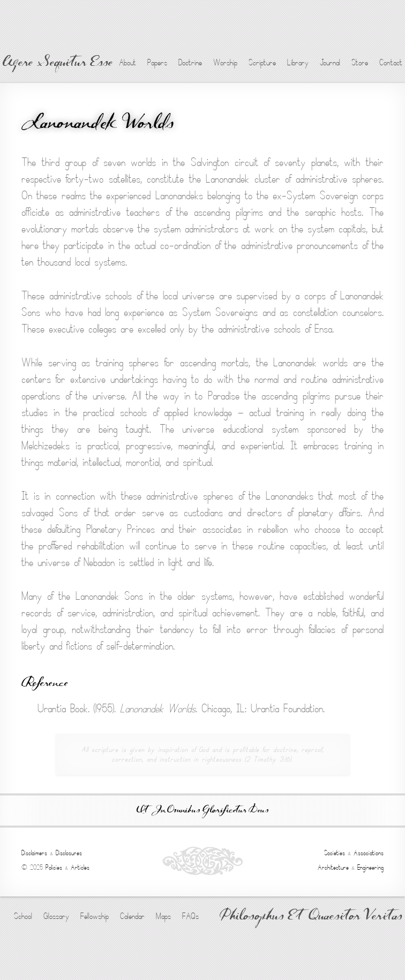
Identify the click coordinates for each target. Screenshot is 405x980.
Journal (330, 63)
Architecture (333, 868)
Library (298, 63)
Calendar (132, 916)
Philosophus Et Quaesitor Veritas (311, 917)
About (127, 63)
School (23, 916)
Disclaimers (34, 853)
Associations (369, 853)
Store (360, 63)
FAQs (190, 916)
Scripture (262, 63)
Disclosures (69, 853)
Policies (54, 868)
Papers (157, 63)
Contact (391, 63)
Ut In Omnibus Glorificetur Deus (202, 811)
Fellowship (95, 916)
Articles (80, 868)
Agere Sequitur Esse (58, 63)
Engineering (370, 868)
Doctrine (190, 63)
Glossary (56, 916)
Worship (225, 63)
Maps (163, 916)
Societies (335, 853)
